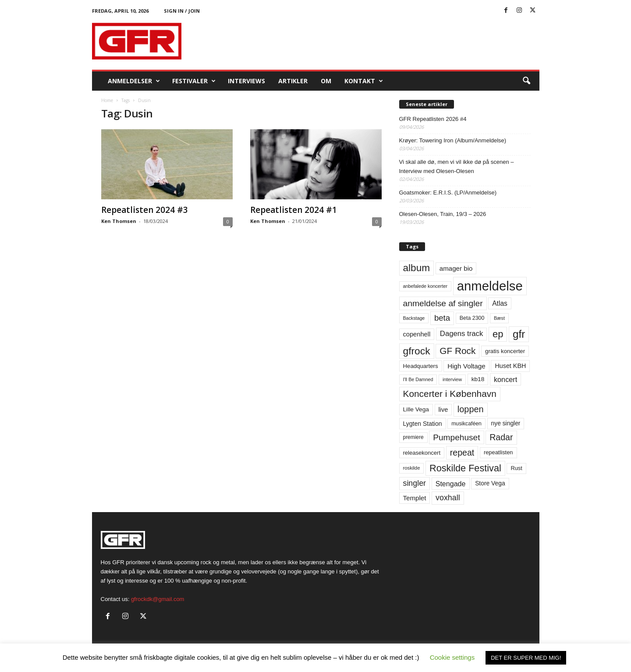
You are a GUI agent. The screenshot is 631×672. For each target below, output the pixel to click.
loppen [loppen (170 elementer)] (471, 409)
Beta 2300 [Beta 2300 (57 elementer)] (472, 318)
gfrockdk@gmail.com (158, 599)
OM (326, 81)
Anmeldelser (134, 81)
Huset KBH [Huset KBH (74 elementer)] (510, 366)
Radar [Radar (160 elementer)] (501, 437)
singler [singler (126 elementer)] (415, 483)
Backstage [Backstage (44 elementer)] (414, 318)
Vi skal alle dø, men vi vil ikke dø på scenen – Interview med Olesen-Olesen (457, 166)
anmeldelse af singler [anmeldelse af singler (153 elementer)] (443, 303)
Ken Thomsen (119, 221)
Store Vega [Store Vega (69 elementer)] (490, 483)
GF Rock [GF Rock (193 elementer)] (457, 351)
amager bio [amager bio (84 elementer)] (456, 268)
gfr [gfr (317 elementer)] (519, 334)
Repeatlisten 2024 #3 (145, 210)
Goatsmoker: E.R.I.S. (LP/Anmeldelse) (448, 193)
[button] (526, 81)
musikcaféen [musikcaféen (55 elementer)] (466, 424)
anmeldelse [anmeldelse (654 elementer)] (490, 286)
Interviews (246, 81)
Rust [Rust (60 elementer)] (516, 468)
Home (107, 100)
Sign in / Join (182, 11)
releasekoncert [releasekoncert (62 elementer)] (422, 453)
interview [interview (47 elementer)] (452, 379)
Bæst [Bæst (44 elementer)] (499, 318)
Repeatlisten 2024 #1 (294, 210)
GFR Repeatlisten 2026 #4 (433, 119)
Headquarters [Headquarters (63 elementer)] (421, 366)
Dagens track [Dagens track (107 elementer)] (462, 334)
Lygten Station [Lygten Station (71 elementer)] (423, 424)
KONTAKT (364, 81)
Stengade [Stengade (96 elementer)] (451, 484)
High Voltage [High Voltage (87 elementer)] (466, 366)
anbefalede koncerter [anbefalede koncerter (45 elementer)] (425, 286)
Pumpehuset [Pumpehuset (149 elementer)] (456, 437)
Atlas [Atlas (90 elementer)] (500, 303)
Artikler (293, 81)
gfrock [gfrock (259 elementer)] (417, 351)
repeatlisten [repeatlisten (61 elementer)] (498, 452)
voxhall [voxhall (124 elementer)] (448, 498)
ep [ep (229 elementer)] (498, 334)
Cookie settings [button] (452, 657)
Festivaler (194, 81)
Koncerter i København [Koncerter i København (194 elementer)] (450, 394)
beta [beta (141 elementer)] (442, 318)
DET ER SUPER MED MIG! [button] (526, 658)
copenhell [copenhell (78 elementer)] (417, 334)
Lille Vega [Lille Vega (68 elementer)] (416, 409)
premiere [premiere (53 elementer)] (413, 437)
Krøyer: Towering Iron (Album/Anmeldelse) (453, 140)
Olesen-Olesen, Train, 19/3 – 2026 (443, 214)
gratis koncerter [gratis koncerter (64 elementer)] (505, 351)
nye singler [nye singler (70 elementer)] (506, 423)
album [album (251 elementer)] (417, 268)
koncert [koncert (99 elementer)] (505, 379)
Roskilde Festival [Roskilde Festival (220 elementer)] (465, 468)
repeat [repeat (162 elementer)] (462, 453)
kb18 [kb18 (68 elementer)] (478, 379)
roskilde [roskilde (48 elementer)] (412, 468)
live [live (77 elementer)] (443, 410)
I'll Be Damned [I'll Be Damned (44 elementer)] (418, 379)
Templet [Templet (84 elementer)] (415, 498)
